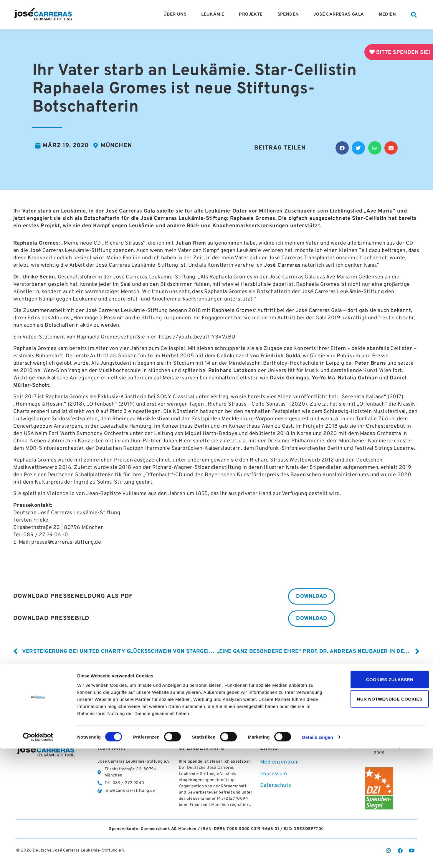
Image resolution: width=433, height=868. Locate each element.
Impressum (274, 775)
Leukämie (214, 15)
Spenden (290, 15)
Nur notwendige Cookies (384, 818)
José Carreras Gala (340, 15)
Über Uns (176, 15)
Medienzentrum (279, 764)
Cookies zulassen (384, 799)
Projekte (252, 15)
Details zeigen (318, 857)
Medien (389, 15)
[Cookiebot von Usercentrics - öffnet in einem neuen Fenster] (38, 857)
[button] (414, 15)
